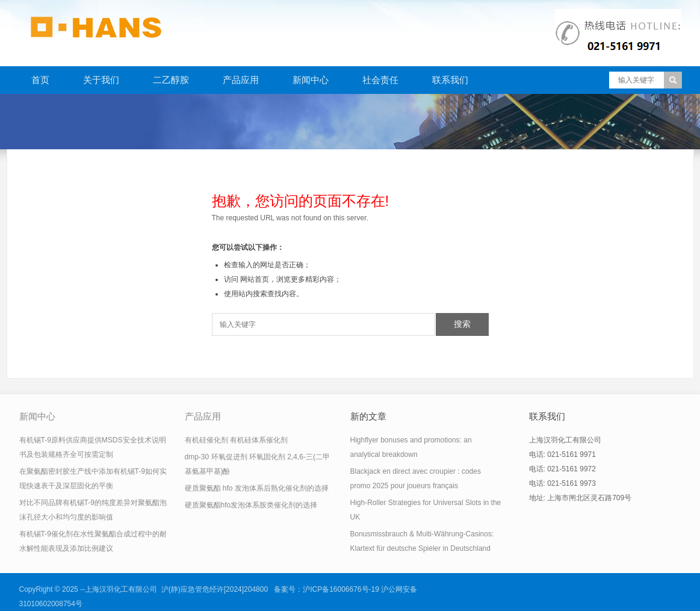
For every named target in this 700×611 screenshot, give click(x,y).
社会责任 (380, 80)
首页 (40, 80)
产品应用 (241, 80)
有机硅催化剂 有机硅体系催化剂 (236, 440)
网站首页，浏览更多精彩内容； (291, 279)
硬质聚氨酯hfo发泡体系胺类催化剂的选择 (251, 505)
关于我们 (101, 80)
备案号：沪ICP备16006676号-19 (327, 589)
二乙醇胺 (171, 80)
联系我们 (450, 80)
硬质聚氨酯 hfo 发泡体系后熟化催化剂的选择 (257, 488)
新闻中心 (311, 80)
